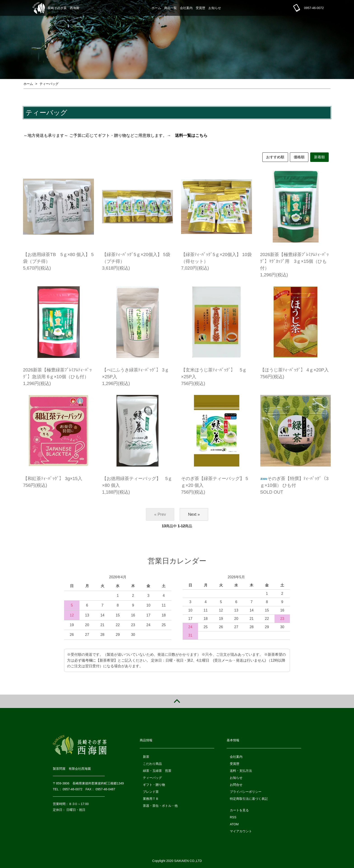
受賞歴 (200, 8)
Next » (194, 514)
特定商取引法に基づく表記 (249, 799)
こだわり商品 (152, 764)
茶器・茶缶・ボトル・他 (160, 806)
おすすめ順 (275, 157)
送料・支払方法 (241, 771)
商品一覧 (170, 8)
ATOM (234, 824)
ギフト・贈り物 (154, 785)
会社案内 (186, 8)
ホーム (156, 8)
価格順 (299, 157)
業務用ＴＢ (151, 799)
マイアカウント (241, 831)
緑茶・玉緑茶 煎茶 (157, 771)
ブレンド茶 (151, 792)
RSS (233, 817)
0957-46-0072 (314, 8)
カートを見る (239, 810)
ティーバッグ (49, 84)
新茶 (146, 757)
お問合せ (236, 785)
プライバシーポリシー (246, 792)
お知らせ (215, 8)
